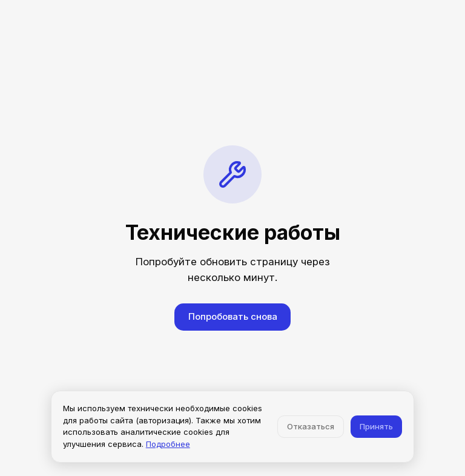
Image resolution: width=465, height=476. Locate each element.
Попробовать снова (233, 316)
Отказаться (311, 426)
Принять (376, 426)
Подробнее (168, 444)
